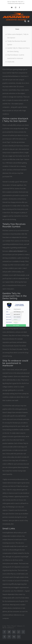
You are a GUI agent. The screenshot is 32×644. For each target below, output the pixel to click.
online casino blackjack (16, 251)
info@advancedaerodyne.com (16, 3)
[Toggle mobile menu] (29, 21)
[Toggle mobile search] (25, 21)
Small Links (11, 62)
